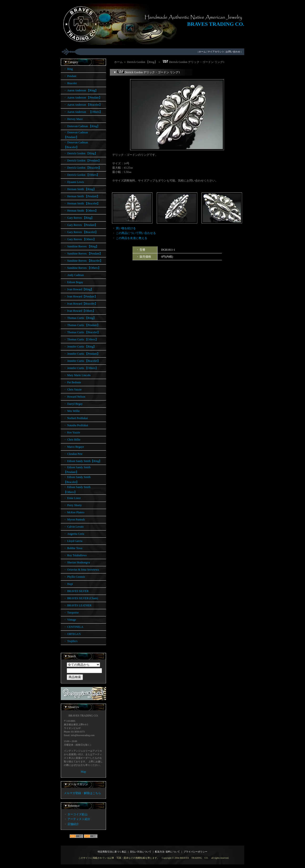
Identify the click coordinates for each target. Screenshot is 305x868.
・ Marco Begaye (74, 447)
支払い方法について (141, 852)
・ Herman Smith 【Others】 (81, 211)
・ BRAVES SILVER (76, 591)
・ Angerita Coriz (74, 534)
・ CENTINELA (73, 627)
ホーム (202, 52)
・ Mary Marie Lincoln (77, 375)
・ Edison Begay (73, 282)
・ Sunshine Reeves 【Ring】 (81, 246)
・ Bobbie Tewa (73, 548)
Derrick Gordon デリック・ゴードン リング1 (193, 62)
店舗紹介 (73, 824)
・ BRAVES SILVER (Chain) (81, 598)
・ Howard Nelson (74, 397)
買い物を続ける (126, 228)
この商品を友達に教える (132, 238)
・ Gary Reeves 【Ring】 (79, 218)
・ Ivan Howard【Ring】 (79, 289)
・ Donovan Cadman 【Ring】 (82, 126)
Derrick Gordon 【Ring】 (142, 62)
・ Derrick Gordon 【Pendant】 (82, 161)
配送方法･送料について (167, 852)
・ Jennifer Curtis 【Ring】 (80, 347)
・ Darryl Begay (73, 404)
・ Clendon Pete (73, 454)
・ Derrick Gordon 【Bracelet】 (82, 168)
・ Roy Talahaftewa (75, 555)
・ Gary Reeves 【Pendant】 (81, 225)
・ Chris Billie (72, 440)
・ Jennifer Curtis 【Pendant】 (82, 354)
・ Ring (68, 69)
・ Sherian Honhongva (77, 562)
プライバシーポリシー (195, 852)
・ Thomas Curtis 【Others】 (81, 339)
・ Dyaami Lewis (74, 182)
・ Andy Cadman (74, 275)
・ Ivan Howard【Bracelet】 (81, 304)
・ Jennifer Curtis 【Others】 (81, 368)
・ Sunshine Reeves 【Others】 (82, 268)
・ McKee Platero (74, 512)
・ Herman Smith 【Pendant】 (82, 196)
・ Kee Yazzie (72, 432)
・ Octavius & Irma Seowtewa (81, 570)
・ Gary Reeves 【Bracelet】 (81, 232)
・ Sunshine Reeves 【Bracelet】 (83, 261)
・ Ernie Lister (72, 498)
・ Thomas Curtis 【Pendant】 (82, 325)
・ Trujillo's (71, 641)
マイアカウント (216, 52)
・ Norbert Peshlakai (76, 418)
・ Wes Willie (72, 411)
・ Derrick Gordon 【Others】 (81, 175)
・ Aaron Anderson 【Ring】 (81, 90)
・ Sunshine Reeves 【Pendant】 (83, 254)
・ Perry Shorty (73, 505)
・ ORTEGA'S (72, 634)
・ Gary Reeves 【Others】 (80, 239)
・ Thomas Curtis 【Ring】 (80, 318)
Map (83, 772)
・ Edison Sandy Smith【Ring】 (83, 461)
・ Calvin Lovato (74, 527)
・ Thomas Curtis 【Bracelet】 (82, 332)
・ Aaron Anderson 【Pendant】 (83, 98)
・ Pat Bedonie (72, 382)
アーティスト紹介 (79, 819)
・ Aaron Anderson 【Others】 (83, 112)
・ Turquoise (71, 613)
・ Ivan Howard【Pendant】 (80, 296)
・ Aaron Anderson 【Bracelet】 (83, 105)
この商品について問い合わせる (136, 233)
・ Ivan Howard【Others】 (80, 311)
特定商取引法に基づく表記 (112, 852)
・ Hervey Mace (73, 119)
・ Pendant (70, 76)
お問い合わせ (233, 52)
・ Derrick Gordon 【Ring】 (81, 153)
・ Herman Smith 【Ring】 (80, 189)
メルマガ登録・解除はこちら (82, 793)
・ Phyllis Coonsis (74, 577)
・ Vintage (70, 620)
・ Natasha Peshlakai (76, 425)
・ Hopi (68, 584)
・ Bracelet (70, 83)
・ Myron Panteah (74, 520)
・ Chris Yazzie (73, 390)
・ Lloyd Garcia (73, 541)
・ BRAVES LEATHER (78, 605)
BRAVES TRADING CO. (216, 24)
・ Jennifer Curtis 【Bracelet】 (82, 361)
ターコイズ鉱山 (77, 814)
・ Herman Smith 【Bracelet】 (82, 203)
